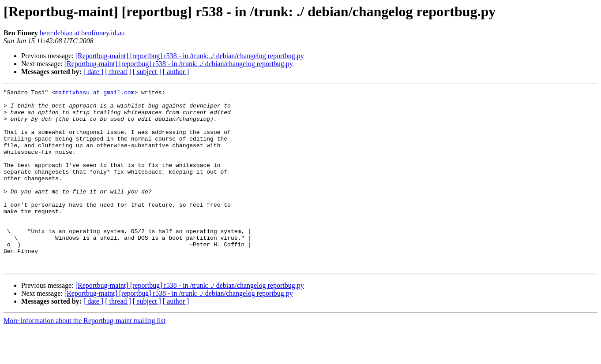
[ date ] (93, 72)
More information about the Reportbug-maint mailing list (85, 356)
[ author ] (176, 72)
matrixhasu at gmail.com (95, 93)
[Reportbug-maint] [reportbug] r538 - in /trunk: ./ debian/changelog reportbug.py (190, 56)
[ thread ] (118, 72)
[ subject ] (147, 72)
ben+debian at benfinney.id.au (82, 33)
